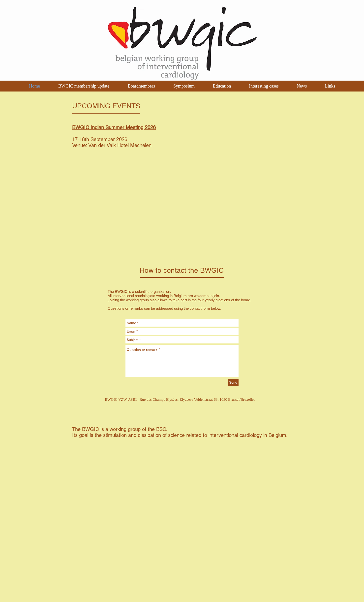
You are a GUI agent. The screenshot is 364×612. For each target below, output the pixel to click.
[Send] (233, 382)
